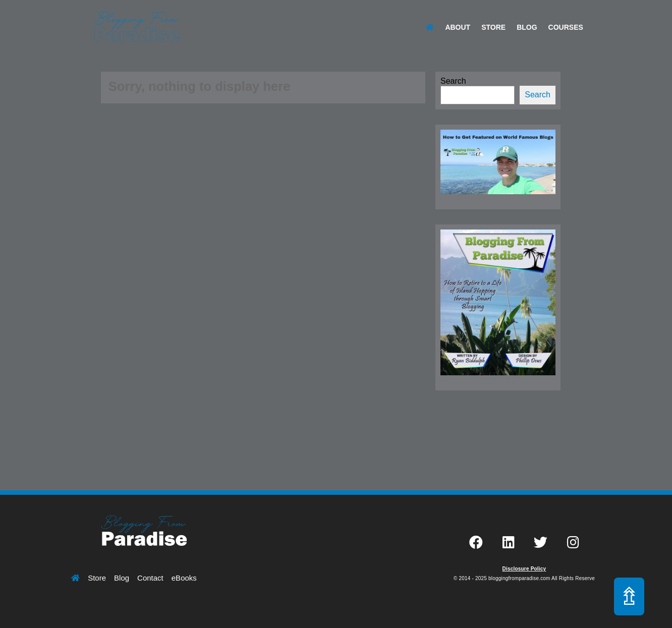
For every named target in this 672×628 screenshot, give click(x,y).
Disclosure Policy (524, 569)
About (458, 27)
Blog (527, 27)
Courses (566, 27)
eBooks (184, 578)
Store (493, 27)
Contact (150, 578)
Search (453, 81)
